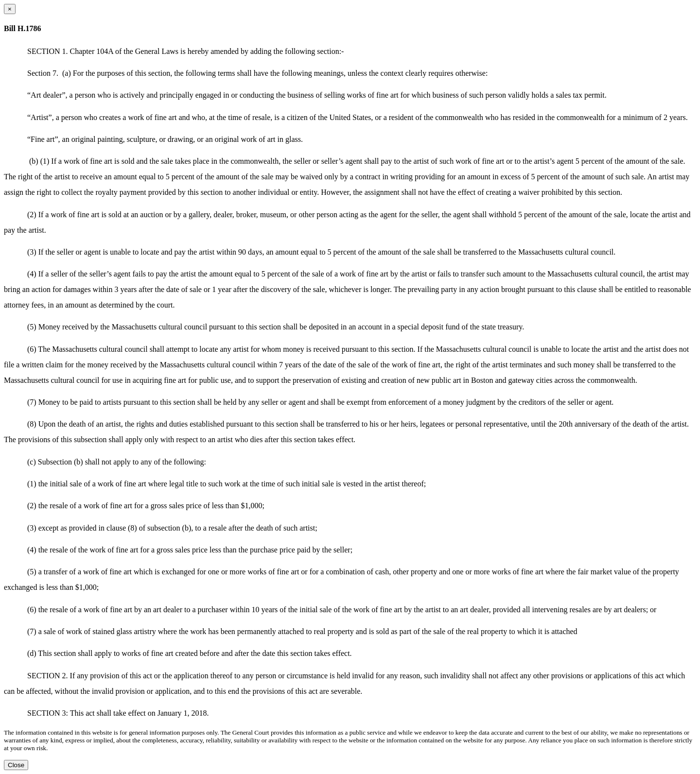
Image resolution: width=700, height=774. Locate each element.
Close (16, 765)
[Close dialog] (10, 9)
